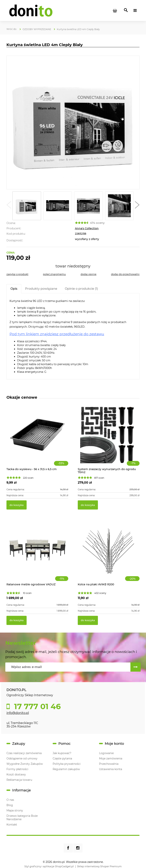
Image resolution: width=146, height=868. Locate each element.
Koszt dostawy (16, 774)
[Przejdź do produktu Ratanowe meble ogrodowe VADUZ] (37, 554)
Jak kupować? (62, 753)
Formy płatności (17, 769)
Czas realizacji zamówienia (24, 753)
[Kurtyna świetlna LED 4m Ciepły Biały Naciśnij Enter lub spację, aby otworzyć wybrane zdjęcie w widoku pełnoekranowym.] (73, 123)
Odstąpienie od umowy (22, 758)
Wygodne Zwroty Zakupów (25, 764)
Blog (10, 805)
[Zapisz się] (136, 667)
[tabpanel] (73, 336)
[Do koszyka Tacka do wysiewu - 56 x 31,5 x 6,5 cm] (17, 505)
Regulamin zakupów (66, 769)
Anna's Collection (87, 228)
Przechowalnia (109, 764)
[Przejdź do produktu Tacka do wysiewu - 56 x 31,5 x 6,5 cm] (37, 439)
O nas (10, 800)
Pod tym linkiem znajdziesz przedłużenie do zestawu (57, 334)
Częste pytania (62, 758)
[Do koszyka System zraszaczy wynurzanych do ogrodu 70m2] (88, 505)
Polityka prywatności (67, 764)
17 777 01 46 (36, 706)
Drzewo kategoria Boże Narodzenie (22, 818)
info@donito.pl (18, 713)
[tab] (14, 289)
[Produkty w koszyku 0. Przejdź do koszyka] (115, 10)
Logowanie (106, 753)
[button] (9, 206)
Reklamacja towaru (19, 780)
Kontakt (12, 825)
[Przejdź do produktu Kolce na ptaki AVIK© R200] (109, 554)
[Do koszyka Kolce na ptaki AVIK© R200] (88, 620)
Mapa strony (15, 810)
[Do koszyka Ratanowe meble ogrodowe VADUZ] (17, 620)
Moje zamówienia (111, 758)
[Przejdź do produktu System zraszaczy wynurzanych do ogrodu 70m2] (109, 439)
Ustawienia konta (111, 769)
